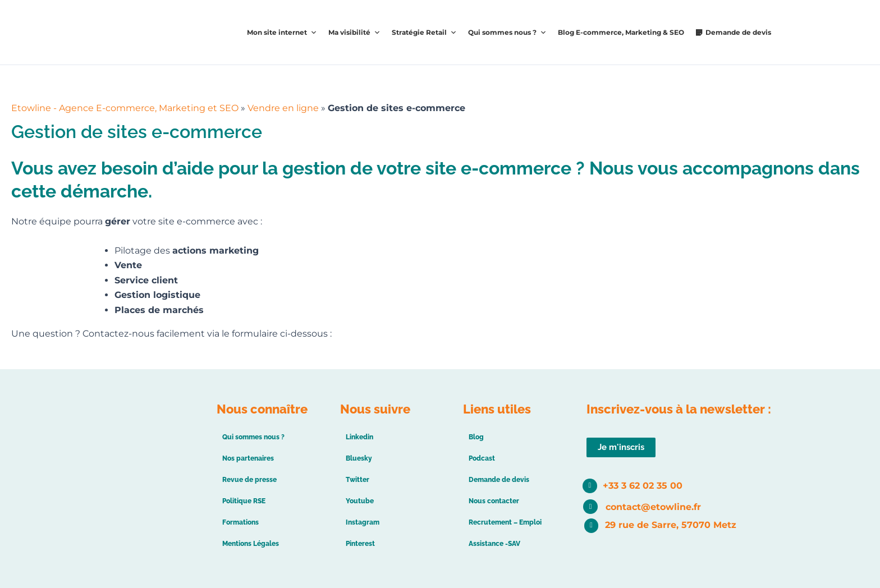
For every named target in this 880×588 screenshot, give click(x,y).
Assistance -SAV (494, 544)
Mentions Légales (251, 544)
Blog (476, 437)
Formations (240, 522)
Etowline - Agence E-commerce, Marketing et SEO (125, 108)
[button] (621, 447)
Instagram (363, 522)
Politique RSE (244, 501)
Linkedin (359, 437)
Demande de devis (738, 32)
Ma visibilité (354, 33)
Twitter (357, 480)
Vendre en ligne (283, 108)
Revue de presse (249, 480)
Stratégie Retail (424, 33)
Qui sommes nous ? (507, 33)
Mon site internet (282, 33)
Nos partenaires (248, 458)
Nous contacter (494, 501)
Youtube (360, 501)
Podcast (482, 458)
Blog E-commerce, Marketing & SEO (621, 32)
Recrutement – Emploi (505, 522)
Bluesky (359, 458)
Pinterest (360, 544)
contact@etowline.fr (653, 507)
